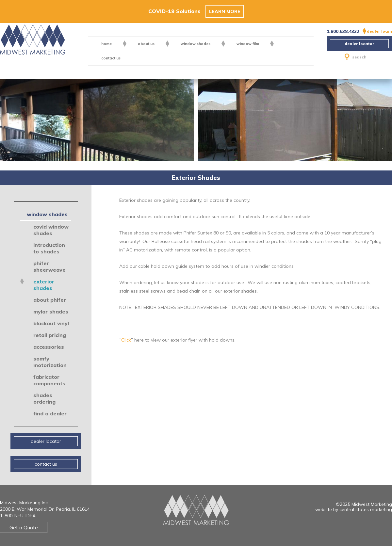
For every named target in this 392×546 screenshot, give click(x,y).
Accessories (49, 347)
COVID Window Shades (51, 230)
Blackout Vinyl (51, 323)
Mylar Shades (51, 312)
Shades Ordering (44, 398)
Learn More (225, 11)
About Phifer (50, 300)
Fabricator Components (49, 380)
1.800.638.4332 (343, 31)
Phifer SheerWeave (49, 266)
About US (146, 44)
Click (126, 340)
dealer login (379, 31)
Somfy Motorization (50, 362)
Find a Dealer (50, 413)
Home (106, 44)
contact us (111, 58)
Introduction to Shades (49, 248)
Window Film (248, 44)
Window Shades (196, 44)
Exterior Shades (44, 285)
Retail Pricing (50, 335)
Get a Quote (24, 527)
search (356, 57)
